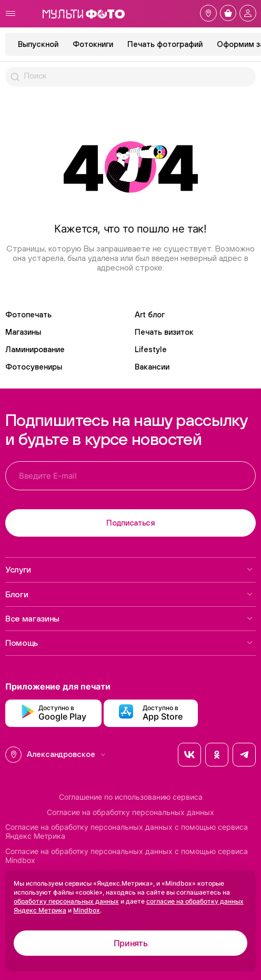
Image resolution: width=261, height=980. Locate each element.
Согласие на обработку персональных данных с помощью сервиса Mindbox (127, 856)
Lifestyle (151, 349)
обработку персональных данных (66, 901)
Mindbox (87, 910)
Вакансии (152, 367)
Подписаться (130, 523)
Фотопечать (28, 314)
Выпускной (38, 44)
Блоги (129, 594)
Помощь (129, 643)
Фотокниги (93, 44)
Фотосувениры (34, 367)
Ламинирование (35, 349)
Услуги (129, 569)
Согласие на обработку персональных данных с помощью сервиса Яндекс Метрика (127, 832)
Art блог (150, 314)
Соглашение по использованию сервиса (131, 797)
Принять (131, 943)
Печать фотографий (165, 44)
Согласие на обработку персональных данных (130, 812)
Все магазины (129, 618)
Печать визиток (164, 332)
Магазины (23, 332)
